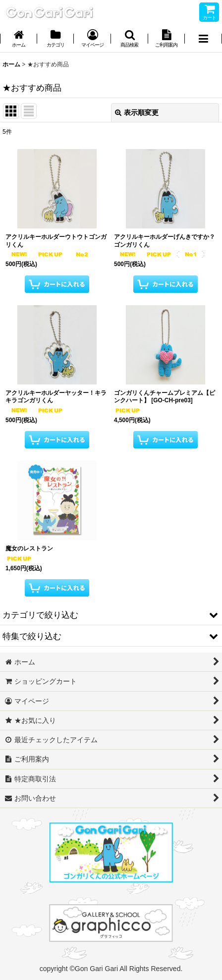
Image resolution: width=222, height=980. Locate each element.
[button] (130, 39)
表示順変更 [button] (137, 112)
